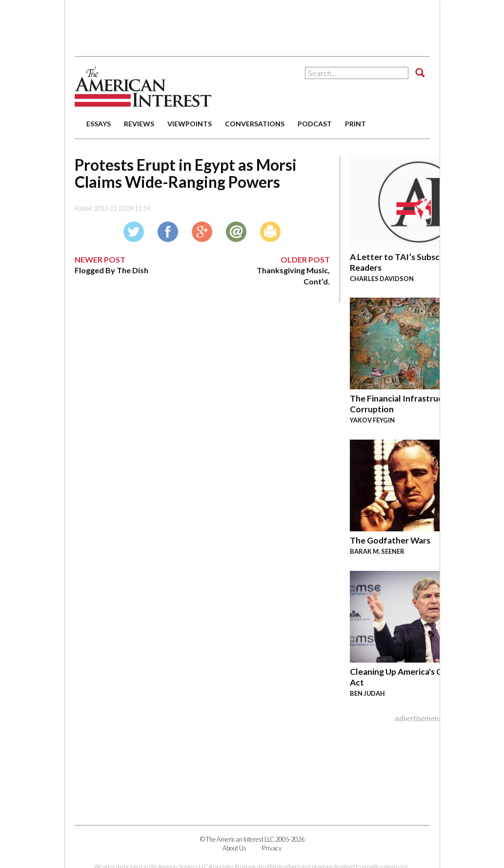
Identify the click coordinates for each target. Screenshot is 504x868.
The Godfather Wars (390, 540)
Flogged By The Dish (111, 270)
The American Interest (143, 87)
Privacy (272, 848)
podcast (315, 124)
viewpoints (190, 124)
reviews (139, 124)
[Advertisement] (252, 24)
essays (99, 124)
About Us (234, 848)
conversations (255, 124)
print (355, 124)
